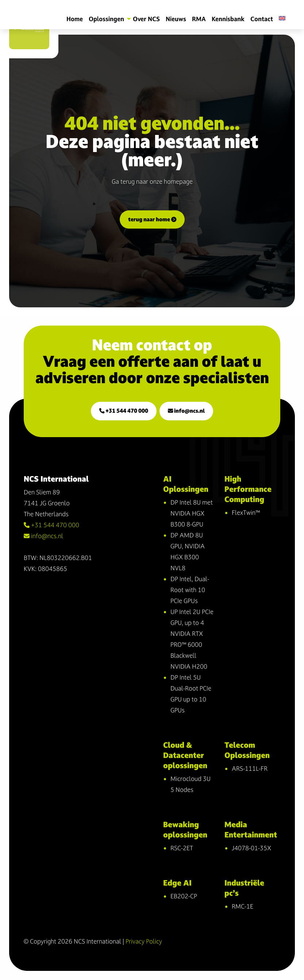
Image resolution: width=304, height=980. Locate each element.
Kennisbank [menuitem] (228, 19)
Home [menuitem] (75, 19)
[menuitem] (285, 18)
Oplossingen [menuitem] (106, 19)
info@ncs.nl (186, 411)
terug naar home (152, 219)
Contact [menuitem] (262, 19)
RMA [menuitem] (199, 19)
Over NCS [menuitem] (146, 19)
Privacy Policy (144, 941)
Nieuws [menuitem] (176, 19)
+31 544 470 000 (124, 411)
